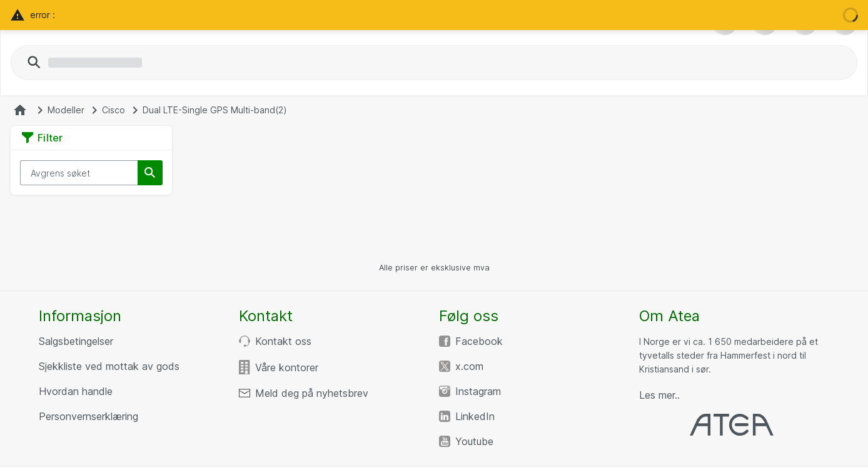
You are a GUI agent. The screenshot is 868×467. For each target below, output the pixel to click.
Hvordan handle (76, 391)
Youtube (474, 441)
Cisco (114, 110)
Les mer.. (659, 395)
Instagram (478, 391)
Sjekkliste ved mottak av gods (109, 366)
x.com (469, 366)
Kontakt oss (283, 341)
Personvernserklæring (88, 416)
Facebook (479, 341)
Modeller (66, 110)
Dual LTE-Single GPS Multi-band (215, 110)
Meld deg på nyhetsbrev (312, 393)
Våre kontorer (287, 367)
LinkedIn (475, 416)
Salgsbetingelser (76, 341)
